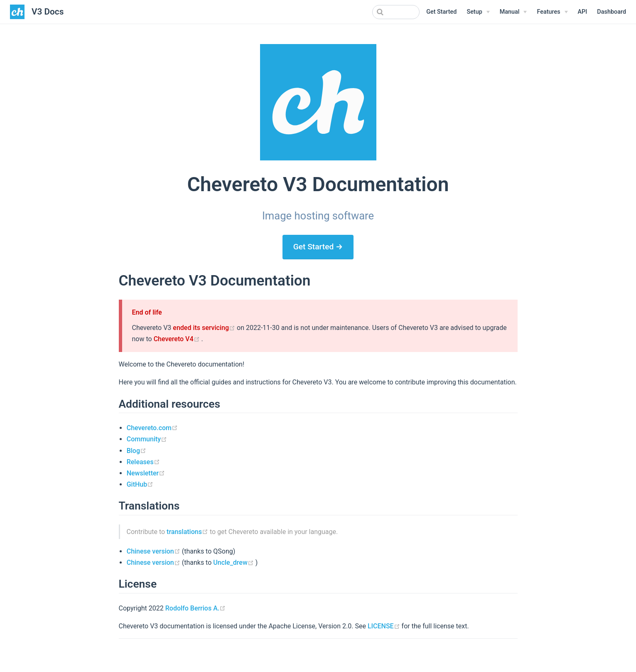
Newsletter (146, 473)
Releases (143, 462)
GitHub (140, 484)
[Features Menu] (552, 12)
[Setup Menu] (478, 12)
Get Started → (318, 247)
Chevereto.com (152, 428)
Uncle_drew (234, 562)
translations (188, 532)
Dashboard (611, 12)
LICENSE (385, 626)
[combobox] (378, 12)
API (583, 12)
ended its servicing (205, 328)
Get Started (441, 12)
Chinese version (154, 551)
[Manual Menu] (513, 12)
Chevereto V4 (178, 339)
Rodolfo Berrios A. (195, 608)
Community (147, 439)
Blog (136, 451)
